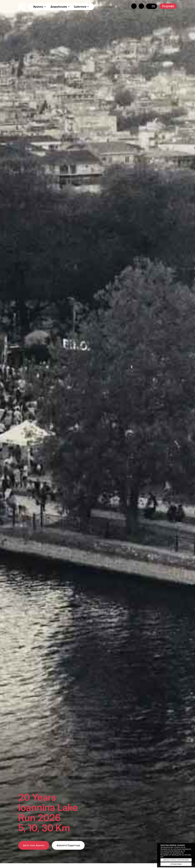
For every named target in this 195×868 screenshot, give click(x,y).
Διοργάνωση (60, 7)
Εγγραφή (168, 6)
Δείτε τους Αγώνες (34, 845)
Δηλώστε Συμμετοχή (68, 845)
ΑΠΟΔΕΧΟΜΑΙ (176, 864)
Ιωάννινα (81, 7)
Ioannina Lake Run (22, 7)
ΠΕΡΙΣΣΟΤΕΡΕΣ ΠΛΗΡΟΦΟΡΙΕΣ (176, 860)
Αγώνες (40, 7)
